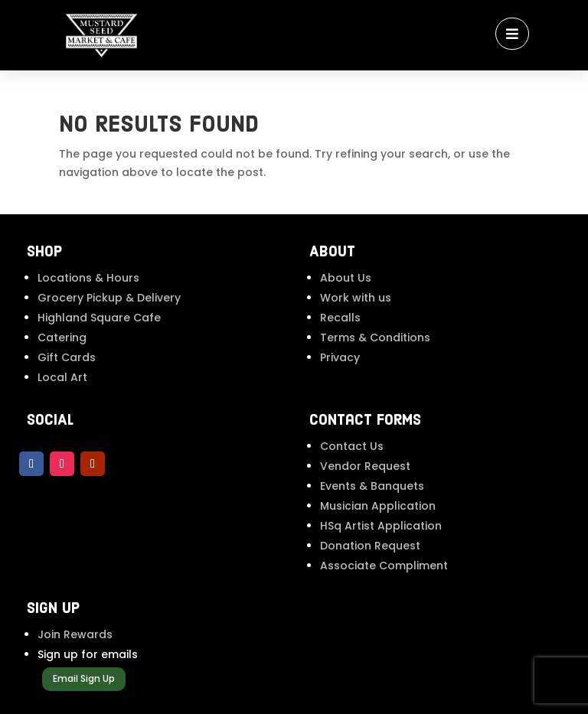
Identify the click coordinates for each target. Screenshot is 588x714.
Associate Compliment (384, 566)
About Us (346, 278)
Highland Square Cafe (99, 318)
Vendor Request (365, 466)
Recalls (340, 318)
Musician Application (378, 506)
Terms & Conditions (375, 337)
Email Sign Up (84, 678)
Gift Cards (67, 357)
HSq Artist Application (381, 526)
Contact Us (352, 446)
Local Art (62, 377)
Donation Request (370, 546)
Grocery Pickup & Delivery (109, 298)
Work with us (356, 298)
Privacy (340, 357)
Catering (62, 337)
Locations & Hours (88, 278)
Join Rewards (75, 634)
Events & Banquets (372, 486)
